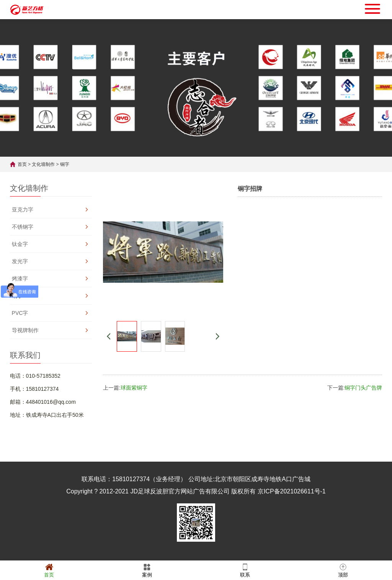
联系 (245, 570)
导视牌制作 (25, 330)
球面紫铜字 (134, 388)
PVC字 (20, 313)
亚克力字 (23, 210)
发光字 (20, 261)
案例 (147, 570)
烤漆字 (20, 279)
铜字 (65, 164)
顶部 (343, 570)
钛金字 (20, 244)
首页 (22, 164)
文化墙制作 (43, 164)
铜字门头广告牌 (363, 388)
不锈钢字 (23, 227)
